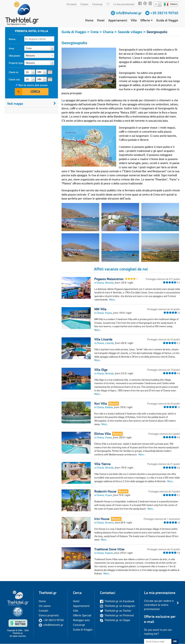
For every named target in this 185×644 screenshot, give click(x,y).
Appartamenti (118, 20)
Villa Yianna (102, 464)
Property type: (16, 63)
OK (175, 641)
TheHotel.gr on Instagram (118, 606)
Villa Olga (101, 370)
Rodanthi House (105, 491)
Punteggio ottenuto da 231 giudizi (163, 279)
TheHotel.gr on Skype (115, 620)
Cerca (35, 92)
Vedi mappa (32, 104)
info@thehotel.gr (129, 13)
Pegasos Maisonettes (109, 279)
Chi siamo (71, 4)
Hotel (101, 20)
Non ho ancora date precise (33, 85)
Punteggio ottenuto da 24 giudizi (164, 549)
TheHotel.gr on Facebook (117, 601)
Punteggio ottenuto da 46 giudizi (164, 309)
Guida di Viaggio (167, 20)
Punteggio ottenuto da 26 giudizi (164, 404)
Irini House (102, 519)
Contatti (44, 611)
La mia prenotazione (124, 4)
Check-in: (14, 72)
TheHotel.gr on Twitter (116, 611)
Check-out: (14, 79)
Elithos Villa (103, 434)
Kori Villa (101, 404)
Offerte (146, 20)
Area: (12, 48)
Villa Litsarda (103, 339)
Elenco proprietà (49, 615)
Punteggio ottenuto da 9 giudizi (164, 491)
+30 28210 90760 (164, 13)
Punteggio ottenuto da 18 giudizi (164, 370)
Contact (84, 4)
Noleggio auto (81, 620)
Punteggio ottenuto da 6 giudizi (164, 434)
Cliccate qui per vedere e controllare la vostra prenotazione (159, 605)
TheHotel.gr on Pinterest (117, 615)
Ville (134, 20)
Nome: (12, 39)
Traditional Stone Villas (109, 549)
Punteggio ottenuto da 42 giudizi (164, 339)
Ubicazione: (15, 56)
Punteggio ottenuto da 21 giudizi (164, 464)
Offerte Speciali (82, 615)
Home (89, 20)
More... (113, 300)
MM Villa (100, 309)
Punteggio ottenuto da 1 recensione (162, 519)
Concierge (97, 4)
